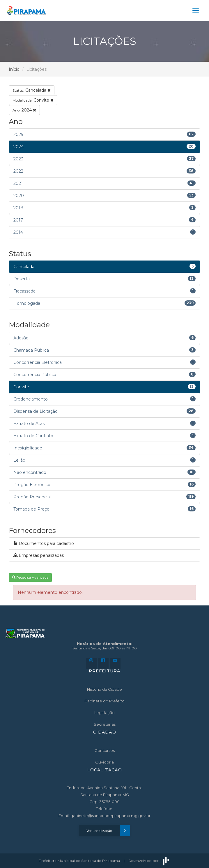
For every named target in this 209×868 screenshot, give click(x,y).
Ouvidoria (104, 762)
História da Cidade (104, 689)
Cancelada (32, 90)
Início (14, 69)
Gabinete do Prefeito (104, 701)
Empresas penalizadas (39, 555)
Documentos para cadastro (44, 543)
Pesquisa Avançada (30, 577)
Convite (33, 100)
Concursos (105, 750)
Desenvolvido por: (149, 861)
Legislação (104, 713)
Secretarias (105, 724)
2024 (24, 110)
